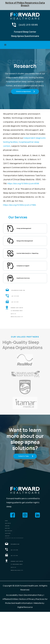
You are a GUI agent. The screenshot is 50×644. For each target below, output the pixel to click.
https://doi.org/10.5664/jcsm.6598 (23, 183)
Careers (11, 545)
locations (12, 561)
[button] (5, 45)
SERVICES (11, 550)
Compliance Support (28, 276)
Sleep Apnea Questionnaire (25, 36)
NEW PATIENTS (14, 555)
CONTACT (11, 566)
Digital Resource (25, 639)
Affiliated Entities (10, 631)
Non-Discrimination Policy (31, 627)
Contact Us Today (23, 468)
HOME (9, 534)
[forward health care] (25, 502)
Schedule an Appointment (23, 91)
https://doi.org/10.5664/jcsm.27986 (19, 205)
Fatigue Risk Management (24, 244)
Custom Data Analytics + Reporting (29, 261)
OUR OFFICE (12, 539)
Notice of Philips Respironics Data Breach (25, 4)
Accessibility (12, 627)
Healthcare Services (28, 289)
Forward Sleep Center (25, 32)
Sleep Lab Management (29, 229)
